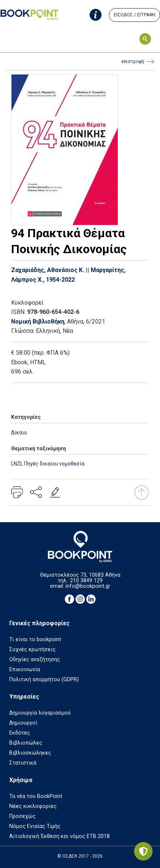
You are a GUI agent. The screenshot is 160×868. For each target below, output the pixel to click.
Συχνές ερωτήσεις (32, 650)
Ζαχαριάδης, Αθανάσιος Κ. (48, 270)
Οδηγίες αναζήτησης (35, 660)
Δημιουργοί (23, 723)
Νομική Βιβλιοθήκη (38, 322)
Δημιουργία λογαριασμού (40, 713)
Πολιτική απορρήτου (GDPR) (44, 680)
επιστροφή (138, 62)
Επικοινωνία (25, 670)
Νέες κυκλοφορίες (33, 806)
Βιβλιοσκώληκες (30, 753)
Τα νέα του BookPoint (36, 796)
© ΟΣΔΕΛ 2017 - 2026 (80, 856)
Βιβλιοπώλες (26, 743)
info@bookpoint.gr (88, 586)
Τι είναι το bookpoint (35, 640)
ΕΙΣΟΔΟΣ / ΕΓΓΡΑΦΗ (134, 15)
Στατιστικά (23, 763)
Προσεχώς (22, 816)
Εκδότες (20, 733)
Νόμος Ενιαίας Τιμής (35, 826)
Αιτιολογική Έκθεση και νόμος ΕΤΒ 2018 (59, 836)
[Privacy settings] (143, 851)
